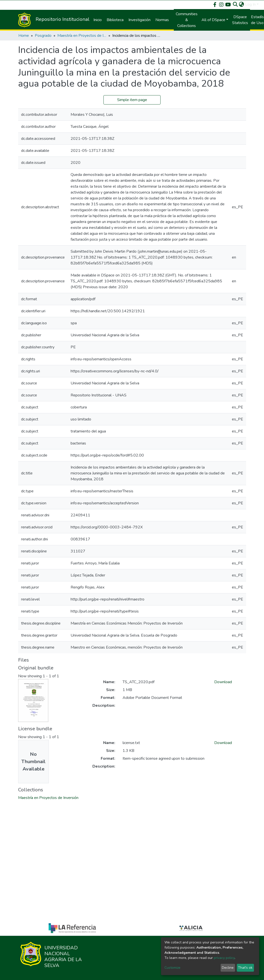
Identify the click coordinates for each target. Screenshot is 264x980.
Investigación (139, 20)
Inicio (98, 20)
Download (223, 682)
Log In (250, 4)
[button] (242, 4)
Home (24, 36)
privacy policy (224, 958)
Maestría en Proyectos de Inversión (82, 36)
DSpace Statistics (240, 20)
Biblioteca (115, 20)
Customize (172, 968)
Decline (228, 968)
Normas (162, 20)
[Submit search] (235, 4)
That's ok (245, 968)
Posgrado (43, 36)
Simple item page (132, 100)
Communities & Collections (187, 20)
